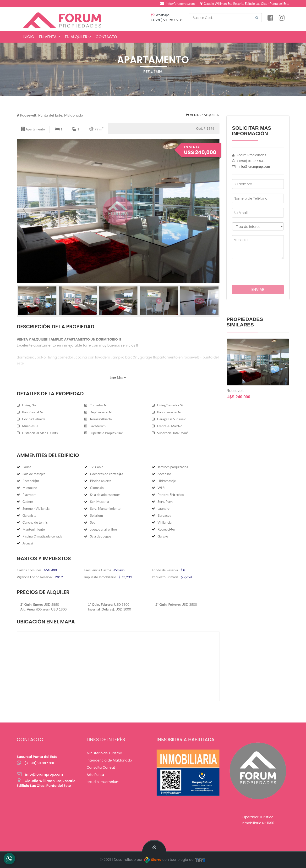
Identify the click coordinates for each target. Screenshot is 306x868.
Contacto (106, 37)
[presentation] (260, 271)
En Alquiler (78, 37)
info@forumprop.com (180, 4)
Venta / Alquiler (202, 115)
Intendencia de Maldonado (109, 760)
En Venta (49, 37)
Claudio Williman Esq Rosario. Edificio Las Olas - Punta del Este (245, 4)
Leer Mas (118, 378)
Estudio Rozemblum (103, 782)
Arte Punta (96, 775)
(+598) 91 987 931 (36, 763)
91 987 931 (173, 20)
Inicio (28, 37)
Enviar (258, 289)
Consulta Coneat (101, 767)
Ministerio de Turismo (104, 753)
